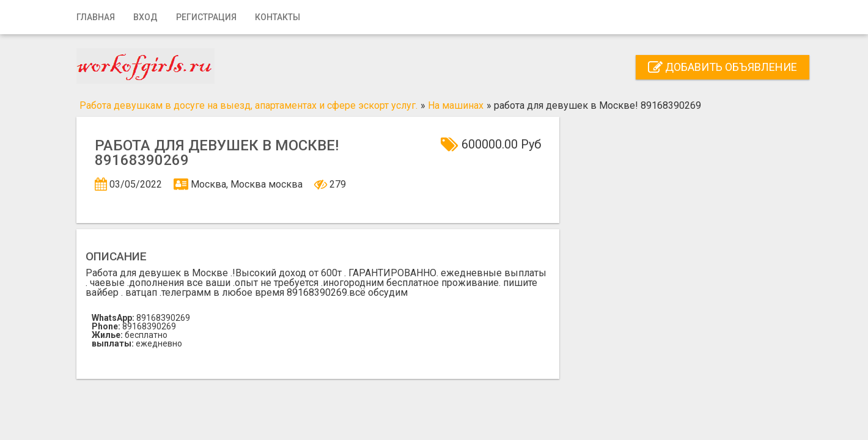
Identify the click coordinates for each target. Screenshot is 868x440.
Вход (145, 17)
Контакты (278, 17)
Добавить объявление (723, 67)
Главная (96, 17)
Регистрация (206, 17)
